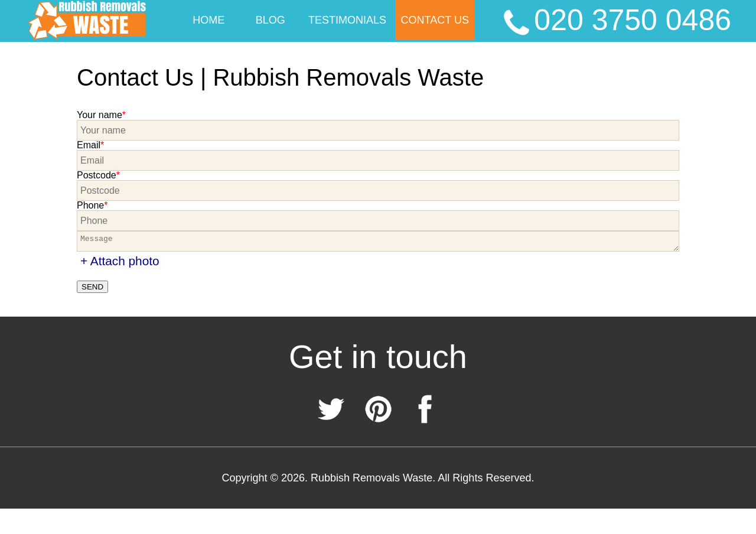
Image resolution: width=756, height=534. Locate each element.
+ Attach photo (120, 261)
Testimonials (347, 20)
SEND (92, 287)
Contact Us (435, 20)
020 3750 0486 (615, 21)
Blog (271, 20)
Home (208, 20)
